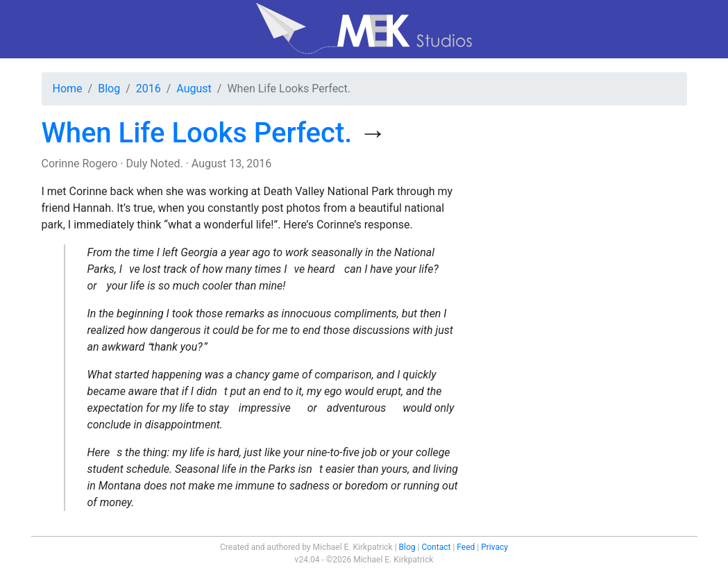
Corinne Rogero (80, 164)
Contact (436, 547)
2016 (149, 89)
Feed (466, 547)
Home (68, 89)
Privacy (494, 547)
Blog (109, 89)
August (194, 89)
